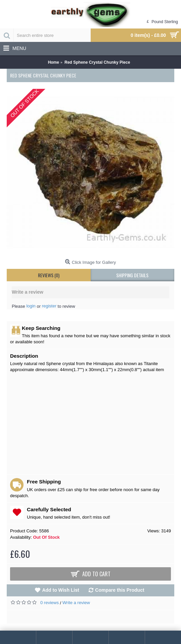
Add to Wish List (60, 590)
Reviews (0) (49, 275)
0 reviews (50, 603)
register (49, 306)
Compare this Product (120, 590)
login (31, 306)
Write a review (76, 603)
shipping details (132, 275)
